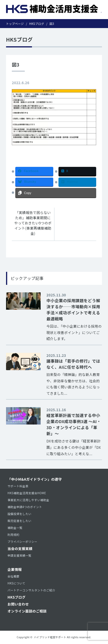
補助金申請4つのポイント (25, 507)
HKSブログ (17, 597)
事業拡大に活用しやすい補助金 (28, 500)
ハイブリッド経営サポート (50, 637)
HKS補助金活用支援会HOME (27, 493)
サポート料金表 (18, 486)
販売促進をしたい (19, 521)
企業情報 (15, 569)
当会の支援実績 (20, 548)
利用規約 (13, 535)
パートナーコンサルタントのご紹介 (31, 590)
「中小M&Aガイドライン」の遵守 (35, 479)
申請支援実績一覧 (19, 555)
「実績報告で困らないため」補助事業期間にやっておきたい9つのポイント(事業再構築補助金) (33, 223)
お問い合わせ (18, 604)
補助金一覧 (15, 528)
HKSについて (16, 583)
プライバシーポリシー (22, 541)
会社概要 (13, 576)
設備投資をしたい (19, 514)
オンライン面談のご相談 (27, 611)
